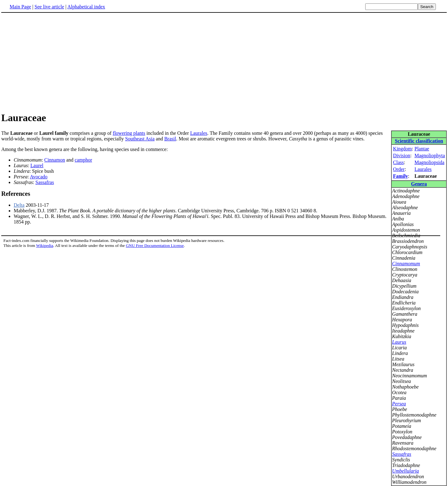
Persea (399, 404)
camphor (83, 160)
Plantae (422, 149)
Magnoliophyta (430, 156)
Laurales (423, 169)
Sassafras (401, 454)
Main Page (20, 7)
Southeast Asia (140, 139)
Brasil (170, 139)
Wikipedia (45, 245)
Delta (19, 205)
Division (401, 156)
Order (399, 169)
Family (400, 176)
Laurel (37, 165)
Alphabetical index (86, 7)
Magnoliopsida (429, 162)
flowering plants (129, 133)
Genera (419, 184)
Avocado (39, 177)
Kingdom (402, 149)
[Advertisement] (224, 62)
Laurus (399, 342)
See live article (49, 7)
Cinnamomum (406, 264)
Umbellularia (405, 471)
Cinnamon (55, 160)
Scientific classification (419, 141)
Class (398, 162)
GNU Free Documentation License (155, 245)
